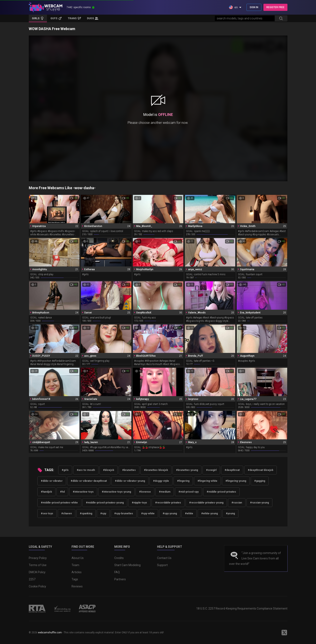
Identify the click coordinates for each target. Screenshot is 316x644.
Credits (119, 558)
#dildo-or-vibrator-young (130, 481)
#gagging (260, 481)
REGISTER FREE (275, 7)
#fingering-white (207, 481)
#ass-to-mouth (86, 470)
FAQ (117, 572)
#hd (62, 492)
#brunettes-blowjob (156, 470)
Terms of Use (38, 565)
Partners (120, 579)
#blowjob (109, 470)
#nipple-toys (139, 503)
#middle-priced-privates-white (59, 503)
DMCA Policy (37, 572)
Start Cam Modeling (127, 565)
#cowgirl (211, 470)
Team (75, 565)
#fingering (183, 481)
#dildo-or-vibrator (52, 481)
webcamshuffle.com (50, 633)
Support (162, 565)
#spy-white (148, 513)
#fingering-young (236, 481)
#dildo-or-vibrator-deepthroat (89, 481)
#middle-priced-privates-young (105, 503)
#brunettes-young (187, 470)
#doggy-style (161, 481)
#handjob (46, 492)
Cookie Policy (37, 586)
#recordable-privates (168, 503)
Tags (75, 579)
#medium (165, 492)
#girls (65, 470)
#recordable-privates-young (206, 503)
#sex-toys (47, 513)
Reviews (77, 586)
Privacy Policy (38, 558)
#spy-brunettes (124, 513)
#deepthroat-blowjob (261, 470)
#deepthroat (232, 470)
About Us (78, 558)
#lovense (145, 492)
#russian (237, 503)
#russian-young (259, 503)
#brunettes (129, 470)
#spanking (86, 513)
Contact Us (164, 558)
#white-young (210, 513)
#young (230, 513)
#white (189, 513)
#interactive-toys (83, 492)
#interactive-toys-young (116, 492)
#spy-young (170, 513)
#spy (103, 513)
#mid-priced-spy (189, 492)
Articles (77, 572)
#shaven (67, 513)
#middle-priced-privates (221, 492)
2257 (32, 579)
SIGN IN (254, 7)
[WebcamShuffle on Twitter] (284, 633)
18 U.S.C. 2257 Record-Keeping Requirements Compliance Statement (242, 609)
